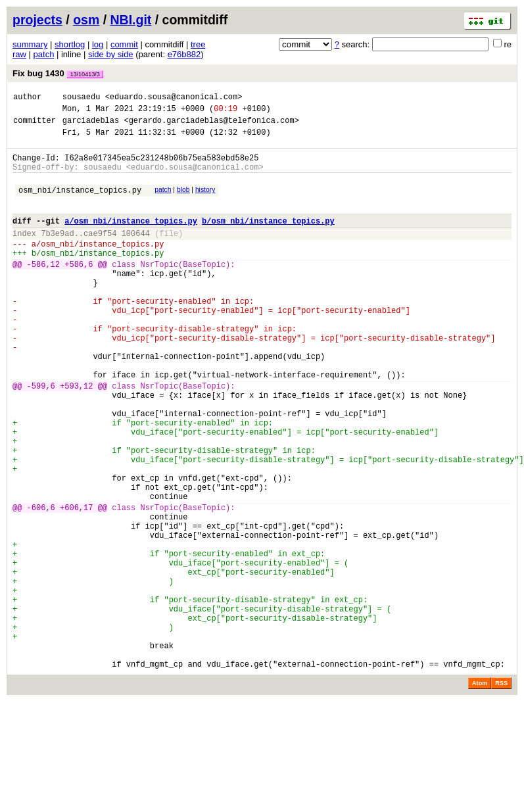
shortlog (70, 44)
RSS (501, 794)
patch (44, 54)
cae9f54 (100, 253)
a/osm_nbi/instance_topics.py (131, 238)
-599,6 (41, 437)
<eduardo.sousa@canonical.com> (174, 98)
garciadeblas (91, 126)
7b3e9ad (57, 253)
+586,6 (79, 290)
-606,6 (41, 584)
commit (124, 44)
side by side (111, 54)
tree (198, 44)
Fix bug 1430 (58, 73)
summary (30, 44)
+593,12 (76, 437)
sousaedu (82, 98)
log (98, 44)
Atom (480, 794)
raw (19, 54)
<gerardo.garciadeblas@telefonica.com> (211, 126)
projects (37, 20)
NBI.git (131, 20)
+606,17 (76, 584)
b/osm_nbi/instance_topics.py (268, 238)
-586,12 (43, 290)
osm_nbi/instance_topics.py (80, 203)
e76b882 (184, 54)
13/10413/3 (85, 74)
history (205, 202)
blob (183, 202)
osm (86, 20)
